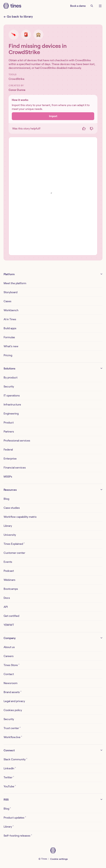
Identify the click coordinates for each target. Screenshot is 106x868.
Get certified (11, 616)
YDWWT (9, 625)
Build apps (10, 328)
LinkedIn (10, 768)
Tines (44, 859)
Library (8, 526)
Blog (6, 499)
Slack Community (15, 759)
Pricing (8, 355)
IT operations (12, 395)
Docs (7, 598)
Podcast (9, 571)
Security (9, 386)
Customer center (14, 553)
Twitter (9, 777)
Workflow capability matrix (20, 517)
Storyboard (10, 292)
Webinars (9, 580)
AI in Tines (10, 319)
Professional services (17, 441)
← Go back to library (18, 17)
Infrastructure (12, 404)
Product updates (15, 817)
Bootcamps (11, 589)
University (10, 535)
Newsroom (10, 683)
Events (8, 562)
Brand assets (12, 692)
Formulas (9, 337)
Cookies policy (13, 710)
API (6, 607)
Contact (9, 674)
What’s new (11, 346)
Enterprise (10, 459)
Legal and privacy (14, 701)
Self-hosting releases (18, 835)
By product (10, 377)
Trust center (12, 728)
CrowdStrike (16, 79)
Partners (9, 431)
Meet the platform (15, 283)
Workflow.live (13, 737)
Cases (7, 301)
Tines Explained (14, 543)
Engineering (11, 413)
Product (9, 422)
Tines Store (11, 665)
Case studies (12, 508)
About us (9, 647)
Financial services (15, 468)
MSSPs (8, 477)
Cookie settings (59, 859)
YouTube (10, 786)
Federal (8, 450)
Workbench (11, 310)
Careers (9, 656)
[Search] (92, 6)
